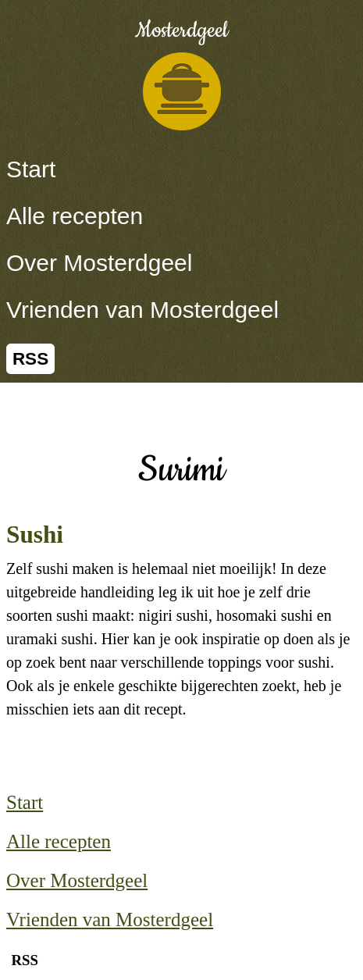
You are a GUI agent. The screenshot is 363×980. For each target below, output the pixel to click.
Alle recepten (75, 216)
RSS (30, 359)
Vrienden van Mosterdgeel (142, 310)
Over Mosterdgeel (99, 263)
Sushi (35, 535)
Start (31, 169)
